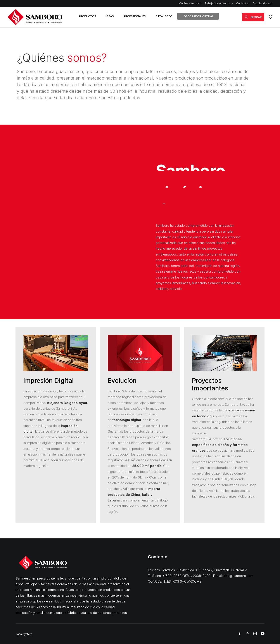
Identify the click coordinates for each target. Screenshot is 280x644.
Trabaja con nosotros (219, 3)
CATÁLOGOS (164, 16)
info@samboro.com (239, 576)
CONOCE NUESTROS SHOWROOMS (175, 581)
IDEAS (110, 16)
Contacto (243, 3)
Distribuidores (263, 3)
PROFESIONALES (135, 16)
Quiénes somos (190, 3)
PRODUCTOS (87, 16)
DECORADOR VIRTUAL (199, 16)
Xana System (24, 634)
